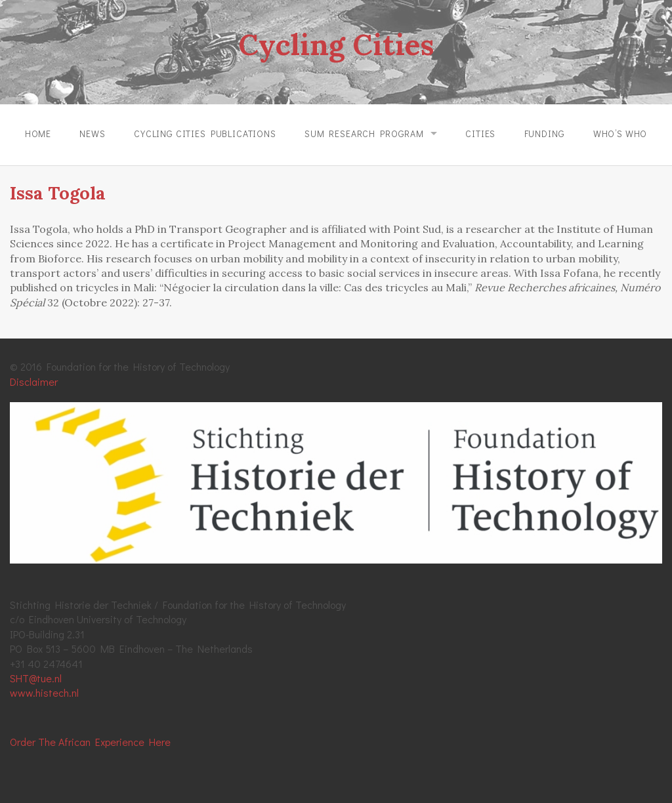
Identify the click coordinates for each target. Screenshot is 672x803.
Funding (545, 134)
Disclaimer (34, 381)
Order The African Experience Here (90, 742)
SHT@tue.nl (36, 678)
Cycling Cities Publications (205, 134)
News (92, 134)
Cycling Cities (336, 45)
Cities (480, 134)
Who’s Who (620, 134)
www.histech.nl (44, 692)
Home (38, 134)
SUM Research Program (364, 134)
